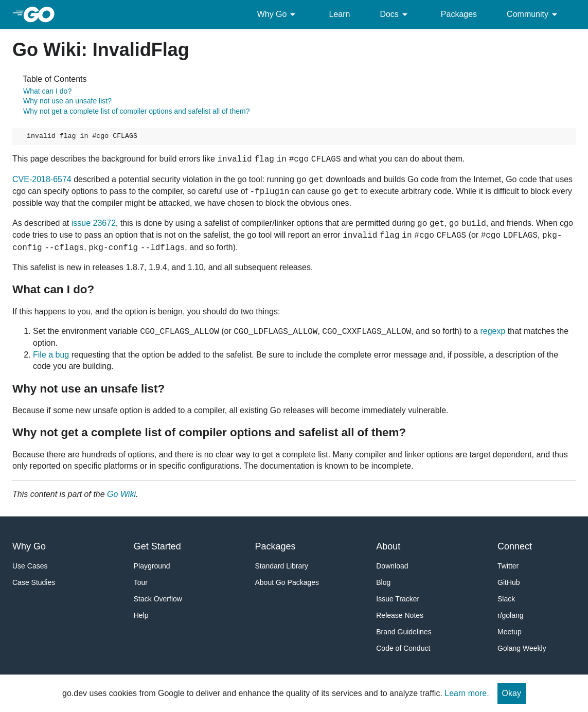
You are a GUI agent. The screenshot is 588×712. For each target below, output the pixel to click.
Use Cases (30, 566)
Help (141, 615)
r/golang (511, 615)
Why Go (278, 14)
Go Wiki (121, 494)
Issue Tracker (398, 599)
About (388, 546)
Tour (141, 582)
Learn (339, 14)
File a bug (51, 355)
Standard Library (282, 566)
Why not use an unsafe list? (67, 101)
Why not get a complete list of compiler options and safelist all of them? (136, 111)
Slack (506, 599)
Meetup (510, 632)
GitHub (509, 582)
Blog (383, 582)
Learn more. (467, 693)
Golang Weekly (522, 648)
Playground (152, 566)
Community (534, 14)
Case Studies (34, 582)
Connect (515, 546)
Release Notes (400, 615)
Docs (395, 14)
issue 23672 (94, 223)
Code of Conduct (403, 648)
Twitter (508, 566)
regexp (493, 331)
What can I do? (47, 91)
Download (392, 566)
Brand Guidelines (404, 632)
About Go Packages (287, 582)
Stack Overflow (158, 599)
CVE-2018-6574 (42, 179)
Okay (512, 693)
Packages (459, 14)
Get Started (157, 546)
